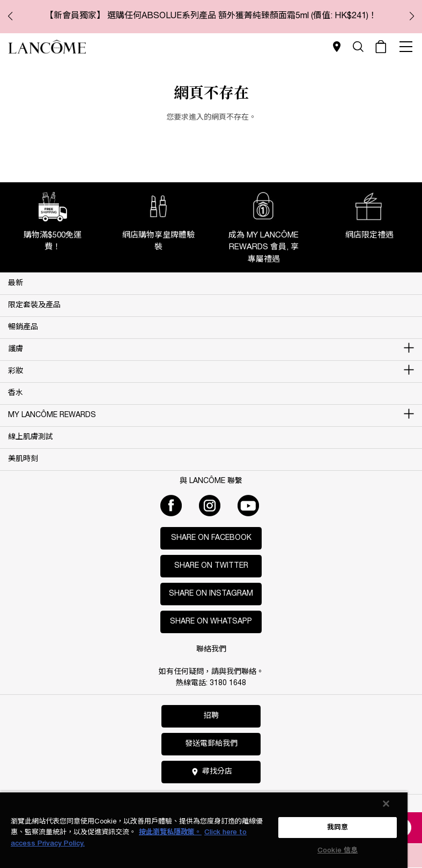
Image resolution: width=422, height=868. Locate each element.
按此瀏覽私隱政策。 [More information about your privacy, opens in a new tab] (170, 832)
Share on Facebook (211, 538)
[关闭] (386, 804)
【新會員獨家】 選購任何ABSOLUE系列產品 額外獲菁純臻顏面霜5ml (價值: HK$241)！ (211, 16)
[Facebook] (171, 506)
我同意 (338, 828)
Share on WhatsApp (211, 622)
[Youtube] (248, 506)
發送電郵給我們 (211, 744)
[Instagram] (210, 506)
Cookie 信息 (338, 851)
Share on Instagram (211, 594)
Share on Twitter (211, 566)
